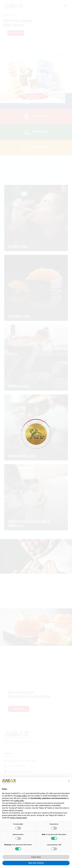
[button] (69, 781)
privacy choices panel (18, 818)
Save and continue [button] (36, 863)
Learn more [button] (36, 857)
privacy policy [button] (22, 796)
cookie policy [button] (19, 801)
